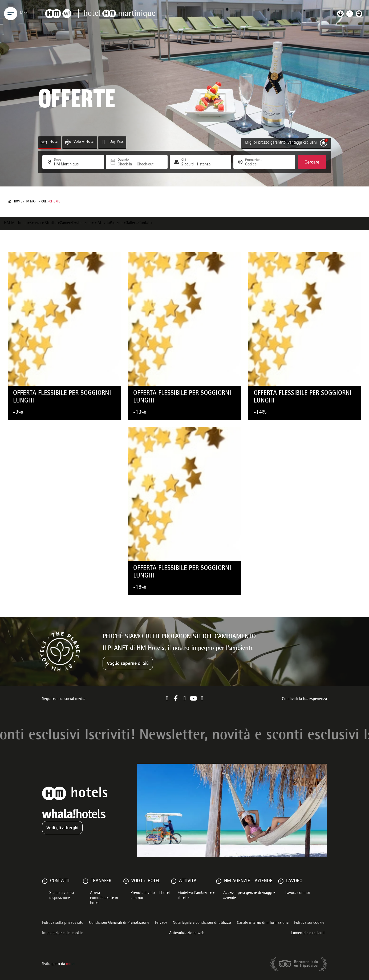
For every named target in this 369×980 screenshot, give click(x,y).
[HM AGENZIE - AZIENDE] (219, 881)
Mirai (70, 964)
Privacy (161, 923)
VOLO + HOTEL (146, 881)
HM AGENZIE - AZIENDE (248, 881)
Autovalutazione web (187, 933)
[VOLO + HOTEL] (126, 881)
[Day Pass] (104, 142)
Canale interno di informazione (263, 923)
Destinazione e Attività (91, 223)
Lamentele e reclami (308, 933)
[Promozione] (258, 164)
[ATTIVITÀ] (174, 881)
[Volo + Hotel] (68, 142)
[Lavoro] (281, 881)
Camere (66, 223)
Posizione (118, 223)
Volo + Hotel (84, 142)
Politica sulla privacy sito (63, 923)
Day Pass (117, 142)
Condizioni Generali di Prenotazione (119, 923)
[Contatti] (45, 881)
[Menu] (11, 14)
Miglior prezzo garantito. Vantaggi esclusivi (281, 143)
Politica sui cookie (309, 923)
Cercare (312, 162)
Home (18, 202)
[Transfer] (86, 881)
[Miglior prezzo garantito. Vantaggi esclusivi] (324, 143)
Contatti (145, 223)
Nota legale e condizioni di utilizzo (202, 923)
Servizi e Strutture (45, 223)
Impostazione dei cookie (62, 933)
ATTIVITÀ (188, 881)
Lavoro (294, 881)
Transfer (101, 881)
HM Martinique (36, 202)
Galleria (132, 223)
